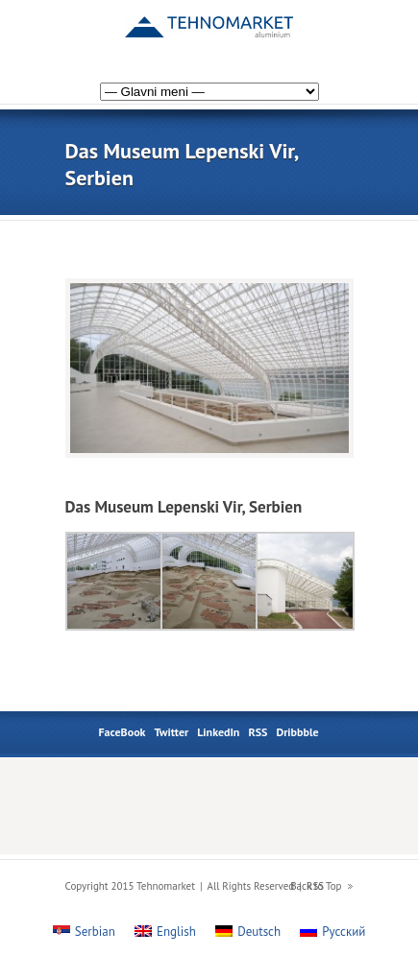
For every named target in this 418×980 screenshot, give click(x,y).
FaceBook (122, 732)
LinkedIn (218, 732)
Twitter (172, 732)
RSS (258, 732)
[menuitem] (336, 32)
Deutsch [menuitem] (259, 932)
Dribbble (297, 732)
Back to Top (316, 886)
